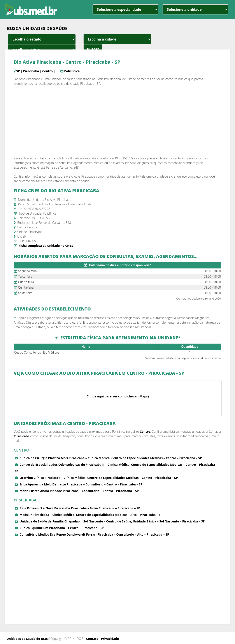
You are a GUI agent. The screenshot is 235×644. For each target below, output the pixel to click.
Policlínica (72, 71)
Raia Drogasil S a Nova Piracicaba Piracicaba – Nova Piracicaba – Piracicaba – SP (80, 508)
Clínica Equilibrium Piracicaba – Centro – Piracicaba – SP (62, 528)
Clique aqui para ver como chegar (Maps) (118, 396)
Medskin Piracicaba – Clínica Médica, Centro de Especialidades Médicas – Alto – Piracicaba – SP (91, 515)
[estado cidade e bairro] (42, 39)
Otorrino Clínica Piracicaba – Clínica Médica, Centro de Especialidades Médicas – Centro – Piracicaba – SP (99, 478)
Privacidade (110, 639)
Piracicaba (31, 71)
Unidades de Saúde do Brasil (28, 639)
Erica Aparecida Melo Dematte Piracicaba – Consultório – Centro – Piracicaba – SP (81, 484)
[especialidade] (125, 9)
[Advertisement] (118, 121)
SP (18, 71)
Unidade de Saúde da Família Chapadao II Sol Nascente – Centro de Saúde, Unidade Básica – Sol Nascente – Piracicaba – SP (112, 521)
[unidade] (195, 9)
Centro (47, 71)
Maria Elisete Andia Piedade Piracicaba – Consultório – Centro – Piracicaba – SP (79, 491)
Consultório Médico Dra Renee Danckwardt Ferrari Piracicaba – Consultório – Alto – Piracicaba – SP (94, 534)
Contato (92, 639)
